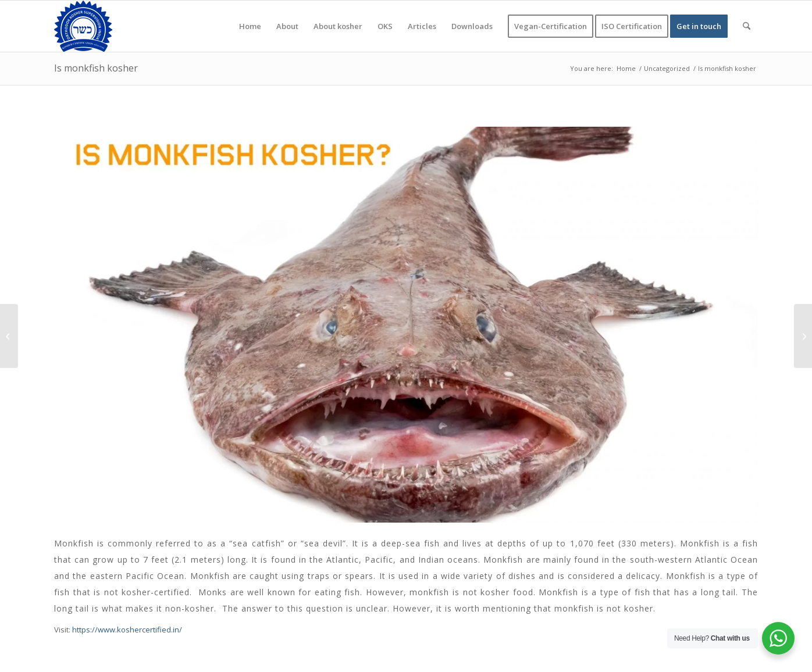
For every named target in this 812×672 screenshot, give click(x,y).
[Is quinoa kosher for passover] (803, 336)
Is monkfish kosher (96, 68)
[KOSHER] (83, 26)
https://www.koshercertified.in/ (127, 630)
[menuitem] (250, 26)
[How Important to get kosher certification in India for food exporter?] (9, 336)
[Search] (747, 26)
